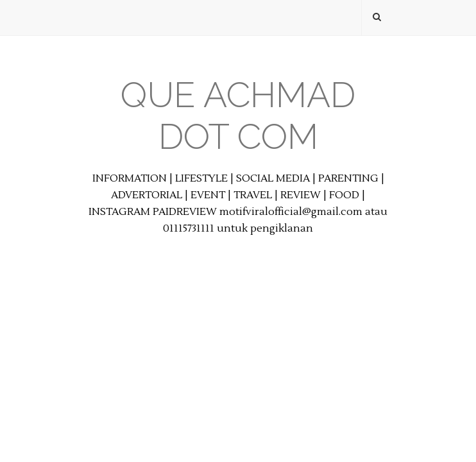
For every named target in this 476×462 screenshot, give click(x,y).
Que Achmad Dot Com (238, 116)
